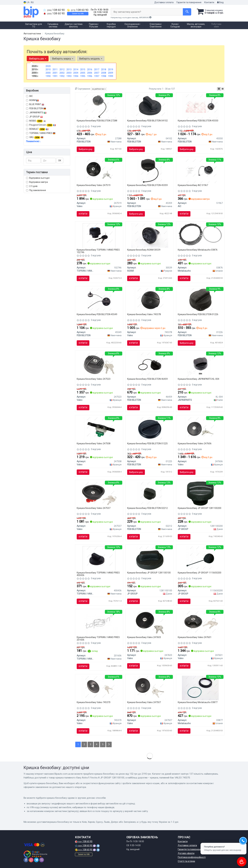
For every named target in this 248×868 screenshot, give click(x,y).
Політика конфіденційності (192, 857)
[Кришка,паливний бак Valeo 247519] (99, 171)
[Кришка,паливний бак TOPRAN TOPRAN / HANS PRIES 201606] (99, 623)
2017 (97, 69)
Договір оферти (186, 853)
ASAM (32, 100)
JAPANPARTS (36, 113)
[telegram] (36, 860)
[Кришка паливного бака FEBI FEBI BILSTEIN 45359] (150, 171)
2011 (55, 69)
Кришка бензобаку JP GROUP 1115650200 (200, 573)
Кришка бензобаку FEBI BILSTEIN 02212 (147, 508)
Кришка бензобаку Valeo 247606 (195, 443)
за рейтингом (99, 89)
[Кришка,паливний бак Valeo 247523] (99, 364)
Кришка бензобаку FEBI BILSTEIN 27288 (97, 121)
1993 (69, 76)
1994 (76, 76)
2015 (83, 69)
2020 (48, 66)
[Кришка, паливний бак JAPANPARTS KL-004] (200, 364)
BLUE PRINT (35, 104)
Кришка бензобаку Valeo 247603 (144, 637)
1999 (111, 76)
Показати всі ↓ (33, 141)
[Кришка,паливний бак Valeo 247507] (150, 688)
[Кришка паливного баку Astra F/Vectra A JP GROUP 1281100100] (150, 558)
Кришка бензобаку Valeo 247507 (144, 702)
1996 (90, 76)
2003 (69, 73)
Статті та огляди (186, 861)
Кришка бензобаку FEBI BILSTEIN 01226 (198, 314)
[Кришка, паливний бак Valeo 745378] (150, 300)
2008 (104, 73)
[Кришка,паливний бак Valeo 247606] (200, 429)
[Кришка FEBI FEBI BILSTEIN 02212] (150, 494)
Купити (83, 214)
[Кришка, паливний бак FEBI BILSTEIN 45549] (99, 300)
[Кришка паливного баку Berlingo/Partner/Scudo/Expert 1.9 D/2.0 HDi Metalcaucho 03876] (200, 234)
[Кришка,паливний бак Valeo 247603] (150, 623)
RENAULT (37, 129)
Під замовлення (36, 190)
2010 (48, 69)
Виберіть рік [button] (38, 59)
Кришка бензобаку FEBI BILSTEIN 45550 (198, 121)
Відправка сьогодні (38, 178)
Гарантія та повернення (189, 2)
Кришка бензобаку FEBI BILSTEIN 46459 (147, 379)
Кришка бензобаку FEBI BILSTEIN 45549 (97, 314)
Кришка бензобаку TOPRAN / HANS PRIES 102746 (98, 251)
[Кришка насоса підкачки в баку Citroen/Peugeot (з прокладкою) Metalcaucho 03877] (200, 688)
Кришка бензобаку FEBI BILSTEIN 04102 (147, 121)
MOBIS (38, 121)
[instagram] (31, 860)
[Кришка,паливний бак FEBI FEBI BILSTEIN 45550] (200, 106)
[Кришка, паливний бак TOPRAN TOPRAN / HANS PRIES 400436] (99, 558)
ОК (60, 160)
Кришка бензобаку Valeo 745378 (144, 314)
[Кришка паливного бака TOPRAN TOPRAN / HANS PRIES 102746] (99, 235)
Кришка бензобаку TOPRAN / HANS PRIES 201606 (98, 638)
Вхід (220, 2)
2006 (90, 73)
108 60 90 (54, 10)
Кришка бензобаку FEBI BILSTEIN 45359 (147, 185)
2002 (62, 73)
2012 (62, 69)
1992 (62, 76)
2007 (97, 73)
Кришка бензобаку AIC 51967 (193, 185)
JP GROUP (34, 117)
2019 (111, 69)
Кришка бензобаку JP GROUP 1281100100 (149, 573)
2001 (55, 73)
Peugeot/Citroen (41, 125)
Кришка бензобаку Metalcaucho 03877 (198, 702)
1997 (97, 76)
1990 (48, 76)
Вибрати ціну (86, 149)
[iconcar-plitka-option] (219, 89)
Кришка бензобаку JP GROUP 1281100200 (200, 508)
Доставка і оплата (164, 2)
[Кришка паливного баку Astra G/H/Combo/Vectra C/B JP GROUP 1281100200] (200, 494)
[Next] (109, 744)
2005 (83, 73)
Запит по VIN (78, 14)
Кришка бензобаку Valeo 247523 (94, 379)
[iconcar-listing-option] (223, 89)
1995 (83, 76)
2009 (111, 73)
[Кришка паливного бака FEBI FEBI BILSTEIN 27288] (99, 106)
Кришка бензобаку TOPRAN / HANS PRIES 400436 (98, 574)
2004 (76, 73)
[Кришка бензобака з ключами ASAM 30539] (150, 235)
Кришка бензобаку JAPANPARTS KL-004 (198, 379)
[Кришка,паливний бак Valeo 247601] (200, 623)
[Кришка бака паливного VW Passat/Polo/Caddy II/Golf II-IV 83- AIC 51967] (200, 171)
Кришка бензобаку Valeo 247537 (94, 508)
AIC (29, 96)
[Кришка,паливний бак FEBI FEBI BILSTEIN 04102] (150, 106)
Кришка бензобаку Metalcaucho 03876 (198, 250)
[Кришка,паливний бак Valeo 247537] (99, 494)
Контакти (209, 2)
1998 (104, 76)
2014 (76, 69)
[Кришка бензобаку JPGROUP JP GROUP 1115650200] (200, 558)
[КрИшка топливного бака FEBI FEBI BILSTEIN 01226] (200, 300)
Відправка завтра (37, 182)
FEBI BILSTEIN (36, 108)
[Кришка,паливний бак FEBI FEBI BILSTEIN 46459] (150, 364)
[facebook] (26, 860)
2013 (69, 69)
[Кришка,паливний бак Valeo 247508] (99, 429)
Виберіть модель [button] (91, 59)
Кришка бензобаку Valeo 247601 (195, 637)
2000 (48, 73)
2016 (90, 69)
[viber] (42, 860)
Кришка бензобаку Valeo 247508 (94, 443)
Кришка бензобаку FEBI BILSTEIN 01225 (147, 443)
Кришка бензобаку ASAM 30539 (144, 250)
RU (32, 2)
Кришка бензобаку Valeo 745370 (94, 702)
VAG (35, 137)
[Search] (187, 12)
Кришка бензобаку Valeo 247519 (94, 185)
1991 (55, 76)
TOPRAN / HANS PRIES (41, 133)
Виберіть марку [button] (63, 59)
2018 (104, 69)
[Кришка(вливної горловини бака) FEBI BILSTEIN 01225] (150, 429)
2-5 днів (32, 186)
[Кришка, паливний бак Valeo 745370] (99, 688)
